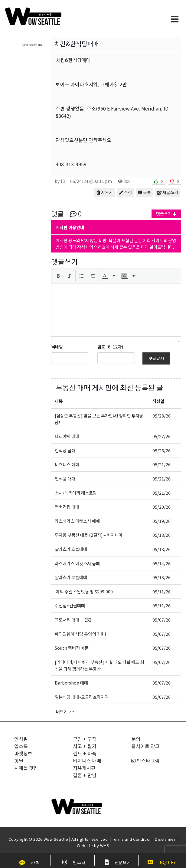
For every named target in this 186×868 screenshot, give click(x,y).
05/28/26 (162, 416)
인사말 (21, 739)
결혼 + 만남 (85, 775)
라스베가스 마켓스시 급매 (77, 563)
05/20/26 (162, 507)
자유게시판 (84, 768)
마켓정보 (23, 753)
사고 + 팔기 (85, 746)
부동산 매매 (73, 387)
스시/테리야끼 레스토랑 (76, 493)
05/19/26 (162, 521)
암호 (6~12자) (110, 347)
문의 (136, 739)
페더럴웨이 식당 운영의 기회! (80, 634)
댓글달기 (156, 358)
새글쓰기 (168, 192)
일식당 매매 (65, 479)
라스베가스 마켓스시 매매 (77, 521)
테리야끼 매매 (67, 436)
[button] (58, 276)
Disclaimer (165, 839)
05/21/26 (162, 464)
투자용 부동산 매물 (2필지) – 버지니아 (89, 535)
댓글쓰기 (166, 214)
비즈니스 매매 (67, 464)
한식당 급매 (65, 450)
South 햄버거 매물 (72, 648)
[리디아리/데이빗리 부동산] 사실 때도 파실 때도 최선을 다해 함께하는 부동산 (99, 665)
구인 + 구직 (85, 739)
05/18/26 (162, 535)
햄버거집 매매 (67, 507)
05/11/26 (162, 591)
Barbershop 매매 (71, 683)
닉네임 (57, 347)
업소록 (21, 746)
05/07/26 (162, 620)
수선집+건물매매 (70, 605)
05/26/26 (162, 450)
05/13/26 (162, 577)
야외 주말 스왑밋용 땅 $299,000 (84, 591)
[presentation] (58, 276)
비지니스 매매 (87, 761)
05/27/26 (162, 436)
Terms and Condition (132, 839)
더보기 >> (65, 711)
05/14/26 (162, 563)
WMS (105, 845)
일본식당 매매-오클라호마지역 (82, 697)
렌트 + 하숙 (85, 753)
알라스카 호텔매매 (71, 549)
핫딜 (19, 761)
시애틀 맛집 (26, 768)
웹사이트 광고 (145, 746)
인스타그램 (145, 761)
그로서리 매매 (73, 620)
